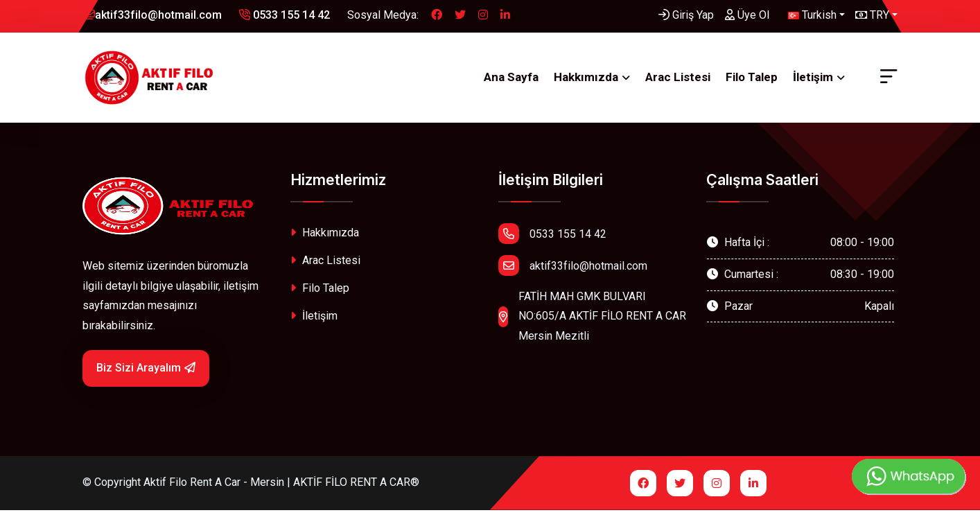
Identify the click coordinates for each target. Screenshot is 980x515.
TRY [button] (872, 15)
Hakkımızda (586, 80)
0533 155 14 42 (285, 15)
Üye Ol (747, 15)
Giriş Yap (686, 15)
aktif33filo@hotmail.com (152, 15)
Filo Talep (752, 80)
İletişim (813, 80)
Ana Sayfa (511, 80)
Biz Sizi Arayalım (146, 373)
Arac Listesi (678, 80)
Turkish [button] (812, 15)
